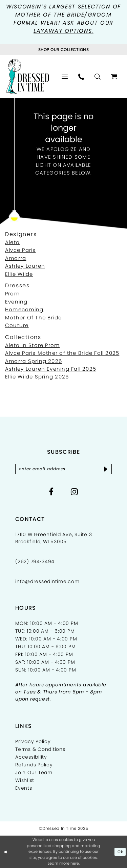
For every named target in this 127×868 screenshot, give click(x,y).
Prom (12, 294)
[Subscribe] (106, 469)
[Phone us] (81, 77)
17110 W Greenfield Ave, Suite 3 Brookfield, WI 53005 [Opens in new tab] (54, 538)
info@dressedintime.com (47, 581)
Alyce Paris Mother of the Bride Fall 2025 (62, 353)
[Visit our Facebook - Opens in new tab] (51, 492)
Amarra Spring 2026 (34, 361)
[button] (65, 77)
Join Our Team (34, 772)
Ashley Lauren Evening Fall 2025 (51, 369)
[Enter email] (63, 469)
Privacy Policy (33, 741)
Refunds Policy (34, 765)
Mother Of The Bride (33, 318)
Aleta (12, 242)
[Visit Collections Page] (63, 49)
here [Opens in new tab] (75, 863)
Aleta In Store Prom (32, 345)
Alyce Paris (20, 250)
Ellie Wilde (19, 274)
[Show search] (98, 77)
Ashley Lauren (25, 266)
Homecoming (24, 309)
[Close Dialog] (6, 852)
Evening (16, 302)
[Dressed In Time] (27, 77)
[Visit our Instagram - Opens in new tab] (75, 492)
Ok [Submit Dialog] (120, 852)
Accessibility (31, 757)
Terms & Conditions (40, 749)
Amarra (16, 258)
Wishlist (25, 780)
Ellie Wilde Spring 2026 (37, 377)
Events (24, 788)
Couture (17, 325)
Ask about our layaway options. (73, 27)
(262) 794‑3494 (35, 561)
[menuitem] (65, 77)
